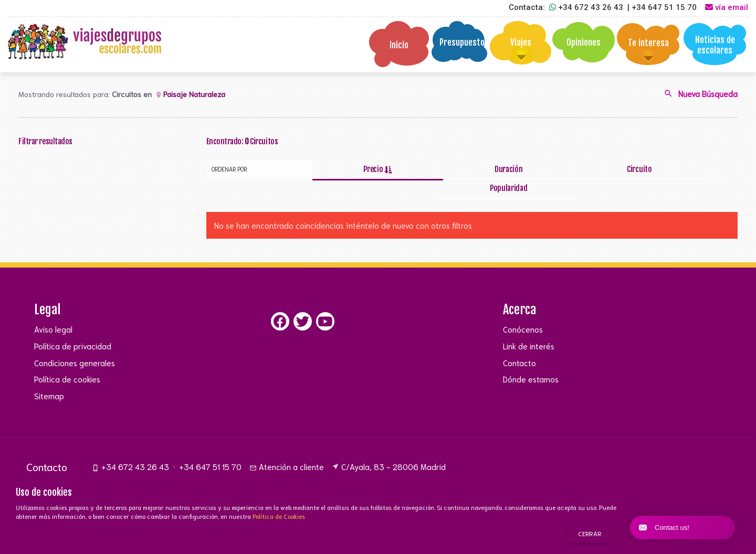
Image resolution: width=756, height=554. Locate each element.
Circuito (578, 169)
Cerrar (590, 533)
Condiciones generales (75, 344)
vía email (727, 7)
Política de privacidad (73, 327)
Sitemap (49, 377)
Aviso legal (53, 311)
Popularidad (685, 169)
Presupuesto (462, 42)
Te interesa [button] (648, 43)
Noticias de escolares (715, 45)
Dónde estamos (531, 360)
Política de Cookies (279, 516)
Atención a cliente (287, 448)
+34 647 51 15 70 (210, 448)
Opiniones (584, 42)
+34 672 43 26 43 (130, 448)
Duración (472, 169)
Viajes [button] (521, 42)
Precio (366, 169)
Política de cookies (67, 360)
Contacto (519, 344)
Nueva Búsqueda (701, 95)
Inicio (399, 45)
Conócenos (523, 311)
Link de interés (529, 327)
